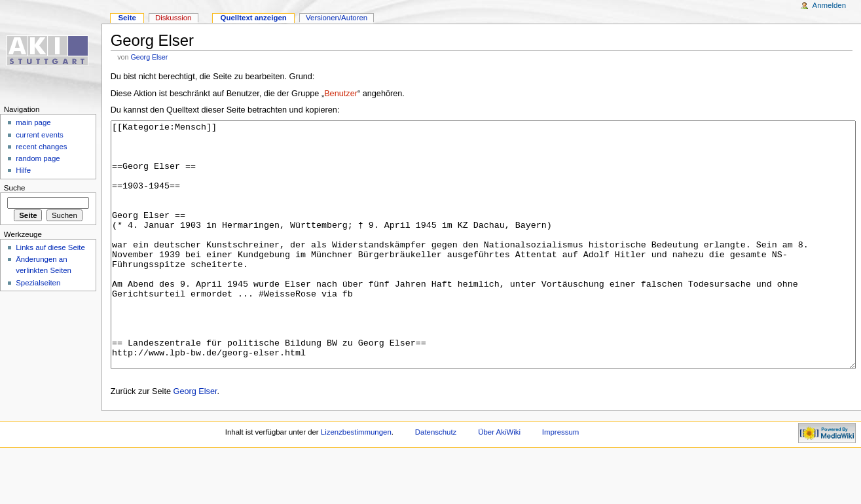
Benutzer (341, 94)
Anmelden (830, 5)
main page (33, 122)
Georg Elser (149, 57)
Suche (15, 188)
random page (38, 158)
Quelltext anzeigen (254, 18)
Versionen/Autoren (337, 18)
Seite (127, 18)
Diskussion (173, 18)
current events (40, 135)
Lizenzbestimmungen (356, 481)
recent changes (41, 147)
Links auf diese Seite (50, 247)
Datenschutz (436, 481)
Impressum (561, 481)
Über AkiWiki (499, 481)
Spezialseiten (38, 283)
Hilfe (23, 170)
